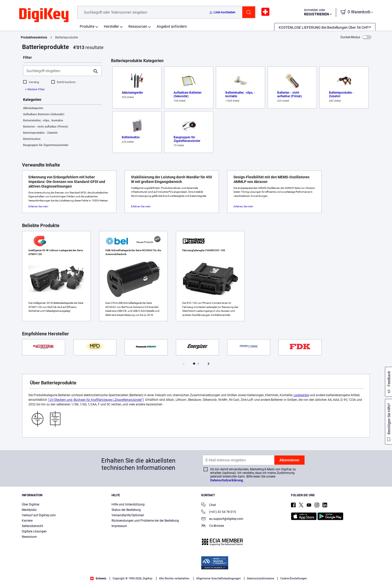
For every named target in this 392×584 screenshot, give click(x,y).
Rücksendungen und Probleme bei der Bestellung (145, 521)
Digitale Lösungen (34, 531)
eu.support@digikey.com (222, 519)
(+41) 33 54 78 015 (219, 512)
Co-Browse (213, 526)
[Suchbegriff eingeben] (58, 71)
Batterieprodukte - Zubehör (40, 133)
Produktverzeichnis (34, 37)
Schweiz (98, 578)
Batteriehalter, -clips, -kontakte (43, 120)
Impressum (119, 526)
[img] (44, 15)
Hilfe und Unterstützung (128, 504)
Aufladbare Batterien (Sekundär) (44, 114)
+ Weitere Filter (35, 89)
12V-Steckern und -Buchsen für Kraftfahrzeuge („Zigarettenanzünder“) (96, 400)
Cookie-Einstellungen (294, 578)
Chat (209, 505)
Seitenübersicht (32, 526)
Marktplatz (29, 510)
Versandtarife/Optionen (128, 515)
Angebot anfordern (172, 26)
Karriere (27, 521)
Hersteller (111, 26)
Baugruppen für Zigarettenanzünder (46, 145)
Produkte (87, 26)
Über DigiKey (31, 504)
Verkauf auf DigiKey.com (39, 515)
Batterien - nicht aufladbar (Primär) (46, 127)
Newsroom (29, 537)
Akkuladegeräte (33, 108)
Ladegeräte (301, 395)
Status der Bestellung (126, 510)
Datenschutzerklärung (227, 480)
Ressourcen (138, 26)
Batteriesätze (32, 139)
